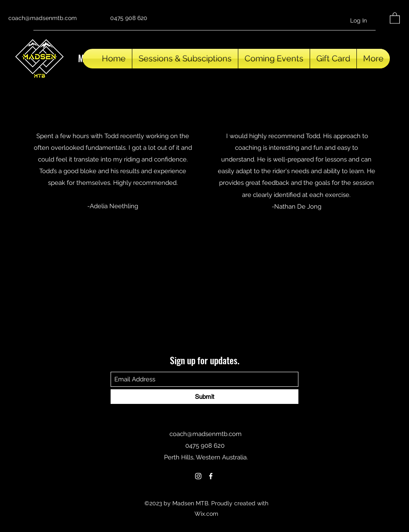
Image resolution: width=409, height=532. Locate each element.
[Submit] (204, 397)
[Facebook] (211, 476)
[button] (395, 18)
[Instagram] (198, 476)
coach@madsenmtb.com (43, 18)
